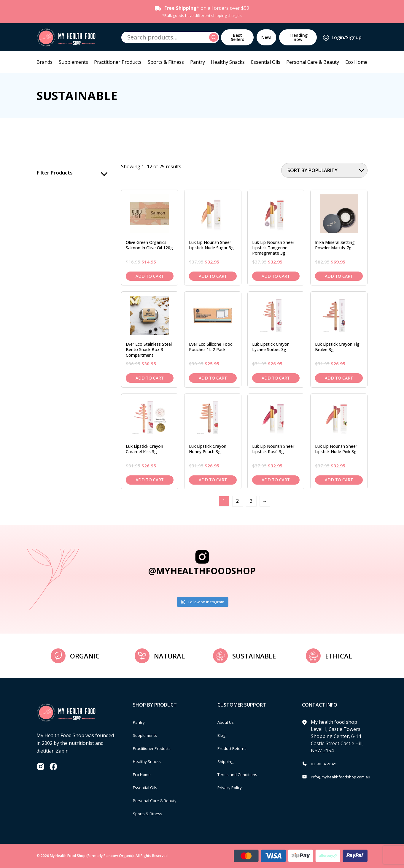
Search (214, 37)
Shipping (227, 761)
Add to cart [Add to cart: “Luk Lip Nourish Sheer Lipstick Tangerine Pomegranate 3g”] (276, 276)
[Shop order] (324, 170)
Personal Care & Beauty (313, 62)
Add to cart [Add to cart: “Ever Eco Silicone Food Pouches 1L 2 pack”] (213, 378)
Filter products (55, 173)
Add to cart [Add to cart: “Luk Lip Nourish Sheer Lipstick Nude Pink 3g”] (339, 480)
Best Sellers (237, 37)
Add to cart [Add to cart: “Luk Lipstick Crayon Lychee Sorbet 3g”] (276, 378)
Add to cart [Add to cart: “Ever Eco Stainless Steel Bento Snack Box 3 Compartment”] (150, 378)
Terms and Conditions (242, 774)
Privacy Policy (232, 787)
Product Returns (236, 748)
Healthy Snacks (228, 62)
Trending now (298, 37)
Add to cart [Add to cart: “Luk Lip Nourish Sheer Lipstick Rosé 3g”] (276, 480)
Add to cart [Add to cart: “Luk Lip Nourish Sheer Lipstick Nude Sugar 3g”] (213, 276)
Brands (44, 62)
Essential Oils (266, 62)
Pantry (198, 62)
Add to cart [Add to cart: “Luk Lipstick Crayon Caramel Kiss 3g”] (150, 480)
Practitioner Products (118, 62)
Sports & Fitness (166, 62)
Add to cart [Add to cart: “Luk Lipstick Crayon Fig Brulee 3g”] (339, 378)
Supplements (73, 62)
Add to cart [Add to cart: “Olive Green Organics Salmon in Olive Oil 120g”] (150, 276)
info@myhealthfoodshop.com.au (347, 777)
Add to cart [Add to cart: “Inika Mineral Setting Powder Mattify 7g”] (339, 276)
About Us (228, 722)
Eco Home (356, 62)
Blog (223, 735)
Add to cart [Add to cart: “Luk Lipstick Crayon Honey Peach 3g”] (213, 480)
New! (266, 37)
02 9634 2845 (325, 764)
